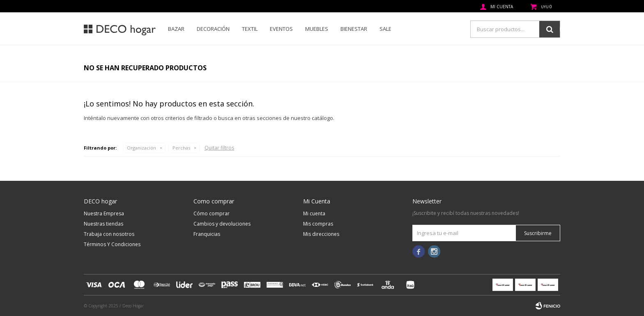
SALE (385, 29)
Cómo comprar (212, 213)
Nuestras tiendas (103, 224)
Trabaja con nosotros (109, 234)
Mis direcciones (321, 234)
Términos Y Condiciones (112, 244)
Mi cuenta (314, 213)
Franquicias (207, 234)
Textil (250, 29)
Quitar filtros (219, 148)
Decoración (213, 29)
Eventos (281, 29)
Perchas (181, 148)
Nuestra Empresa (104, 213)
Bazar (176, 29)
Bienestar (354, 29)
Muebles (317, 29)
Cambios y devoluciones (222, 224)
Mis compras (318, 224)
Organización (141, 148)
